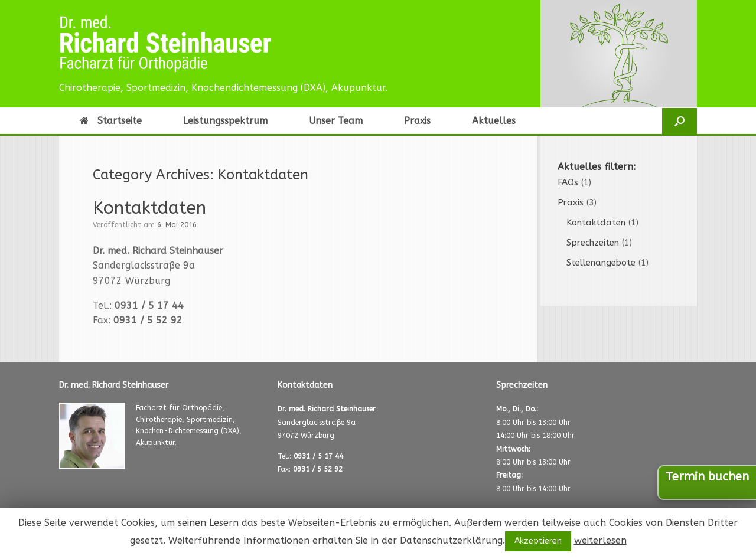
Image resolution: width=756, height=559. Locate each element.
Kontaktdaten (149, 208)
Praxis (417, 121)
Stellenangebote (601, 263)
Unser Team (336, 121)
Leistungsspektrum (225, 121)
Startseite (111, 121)
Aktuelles (494, 121)
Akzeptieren (538, 541)
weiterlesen (600, 540)
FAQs (568, 182)
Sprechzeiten (593, 243)
